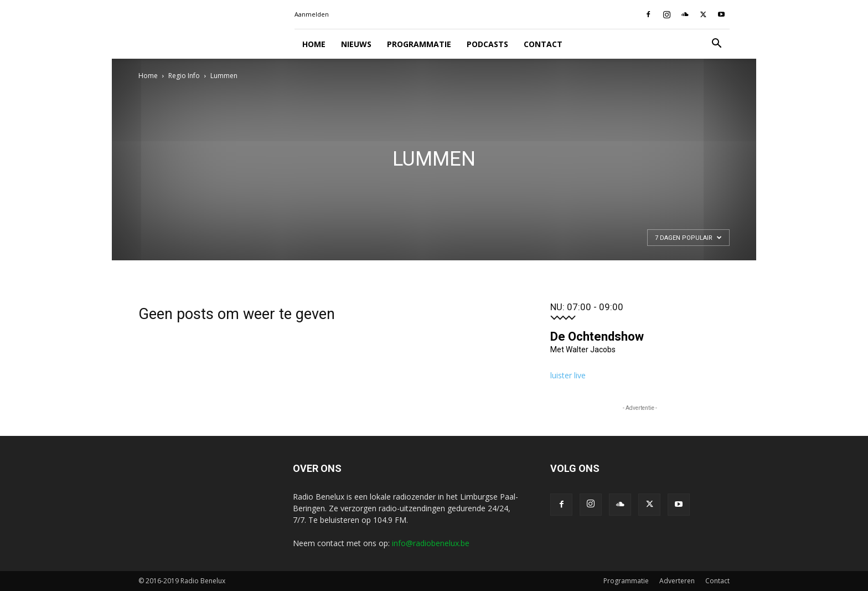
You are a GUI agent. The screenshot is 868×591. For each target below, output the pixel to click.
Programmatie (419, 44)
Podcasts (487, 44)
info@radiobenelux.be (431, 543)
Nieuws (356, 44)
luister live (568, 375)
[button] (716, 45)
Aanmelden (312, 14)
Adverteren (677, 581)
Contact (543, 44)
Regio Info (184, 76)
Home (314, 44)
